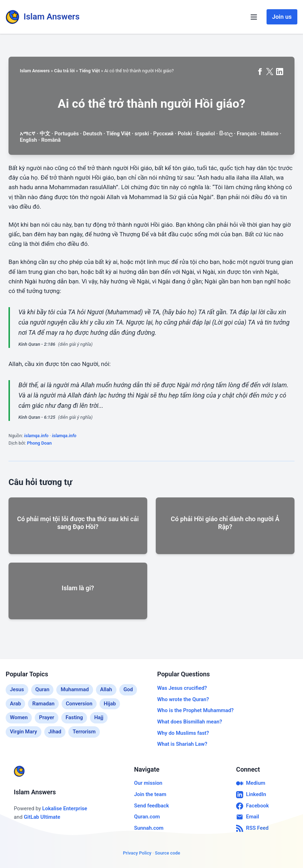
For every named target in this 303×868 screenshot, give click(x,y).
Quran (42, 689)
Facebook (252, 806)
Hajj (99, 717)
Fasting (74, 717)
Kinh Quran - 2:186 (37, 344)
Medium (251, 783)
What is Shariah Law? (182, 744)
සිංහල (226, 134)
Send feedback (151, 806)
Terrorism (84, 732)
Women (19, 717)
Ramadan (43, 704)
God (128, 689)
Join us (282, 17)
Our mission (148, 783)
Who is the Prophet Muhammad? (195, 710)
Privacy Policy (137, 853)
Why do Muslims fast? (183, 733)
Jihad (55, 732)
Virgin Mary (24, 732)
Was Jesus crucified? (182, 688)
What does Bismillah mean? (190, 722)
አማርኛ (28, 134)
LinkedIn (251, 795)
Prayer (47, 717)
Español (206, 134)
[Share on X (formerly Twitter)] (270, 72)
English (28, 140)
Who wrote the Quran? (183, 699)
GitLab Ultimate (42, 817)
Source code (167, 853)
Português (67, 134)
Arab (15, 704)
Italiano (270, 134)
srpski (142, 134)
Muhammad (75, 689)
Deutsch (92, 134)
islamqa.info (36, 436)
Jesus (17, 689)
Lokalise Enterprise (65, 808)
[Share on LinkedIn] (280, 72)
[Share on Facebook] (260, 72)
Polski (185, 134)
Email (248, 817)
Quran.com (147, 817)
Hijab (110, 704)
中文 (45, 134)
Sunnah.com (149, 828)
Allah (106, 689)
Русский (163, 134)
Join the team (150, 794)
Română (51, 140)
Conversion (79, 704)
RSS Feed (252, 828)
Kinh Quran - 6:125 (37, 417)
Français (247, 134)
